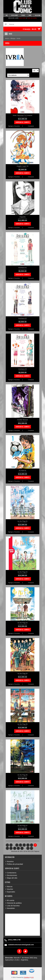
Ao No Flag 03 (22, 623)
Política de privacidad (15, 864)
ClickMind (27, 977)
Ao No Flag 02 (22, 572)
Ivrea (19, 38)
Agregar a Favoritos (14, 126)
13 (22, 848)
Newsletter (11, 908)
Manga (13, 38)
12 (18, 848)
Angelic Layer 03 (22, 166)
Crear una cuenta (32, 18)
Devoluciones (12, 875)
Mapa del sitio (12, 878)
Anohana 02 (22, 318)
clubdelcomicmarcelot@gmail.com (21, 945)
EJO (32, 977)
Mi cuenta (11, 900)
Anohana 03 (22, 369)
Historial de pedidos (14, 903)
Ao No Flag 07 (22, 826)
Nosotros (10, 861)
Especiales (11, 892)
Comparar (31, 126)
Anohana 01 (22, 268)
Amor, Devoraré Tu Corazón (23, 115)
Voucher (10, 889)
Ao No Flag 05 (22, 724)
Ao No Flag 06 (22, 775)
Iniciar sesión (22, 18)
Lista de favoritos (13, 906)
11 (15, 848)
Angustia (22, 217)
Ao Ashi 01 (22, 470)
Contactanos (12, 873)
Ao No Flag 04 (22, 673)
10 (11, 848)
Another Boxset (22, 420)
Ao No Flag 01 (22, 521)
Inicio (7, 38)
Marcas (10, 887)
